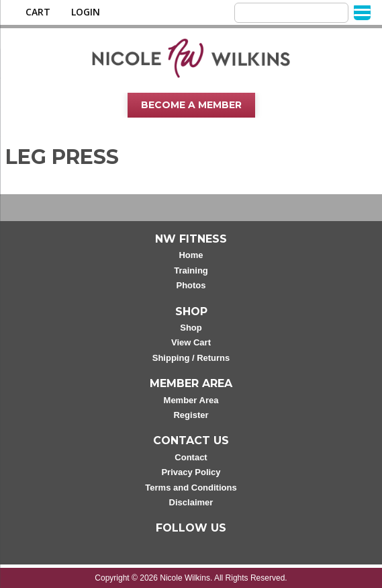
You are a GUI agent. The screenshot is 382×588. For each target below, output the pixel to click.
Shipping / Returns (191, 358)
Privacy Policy (191, 472)
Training (191, 270)
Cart (38, 12)
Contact (191, 457)
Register (191, 415)
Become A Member (191, 105)
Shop (191, 328)
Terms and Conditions (191, 488)
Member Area (191, 400)
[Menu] (362, 12)
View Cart (191, 342)
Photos (191, 285)
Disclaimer (191, 502)
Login (86, 12)
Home (191, 255)
